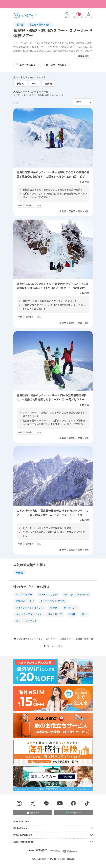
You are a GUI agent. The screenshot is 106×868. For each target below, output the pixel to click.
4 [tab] (56, 165)
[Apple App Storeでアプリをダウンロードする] (33, 812)
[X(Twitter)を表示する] (33, 804)
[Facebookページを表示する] (73, 804)
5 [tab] (60, 165)
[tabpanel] (53, 138)
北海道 (20, 24)
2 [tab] (50, 165)
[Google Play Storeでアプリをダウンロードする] (73, 813)
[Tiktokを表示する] (87, 804)
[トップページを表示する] (25, 16)
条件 (34, 83)
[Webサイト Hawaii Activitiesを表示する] (37, 851)
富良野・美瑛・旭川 (40, 24)
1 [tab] (46, 165)
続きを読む (84, 56)
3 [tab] (53, 165)
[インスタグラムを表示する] (19, 804)
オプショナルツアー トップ (28, 639)
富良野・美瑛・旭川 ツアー (89, 639)
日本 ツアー (51, 639)
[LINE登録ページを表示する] (46, 804)
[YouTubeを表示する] (60, 804)
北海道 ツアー (66, 639)
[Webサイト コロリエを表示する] (70, 851)
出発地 (48, 83)
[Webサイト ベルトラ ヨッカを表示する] (55, 851)
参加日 (20, 83)
